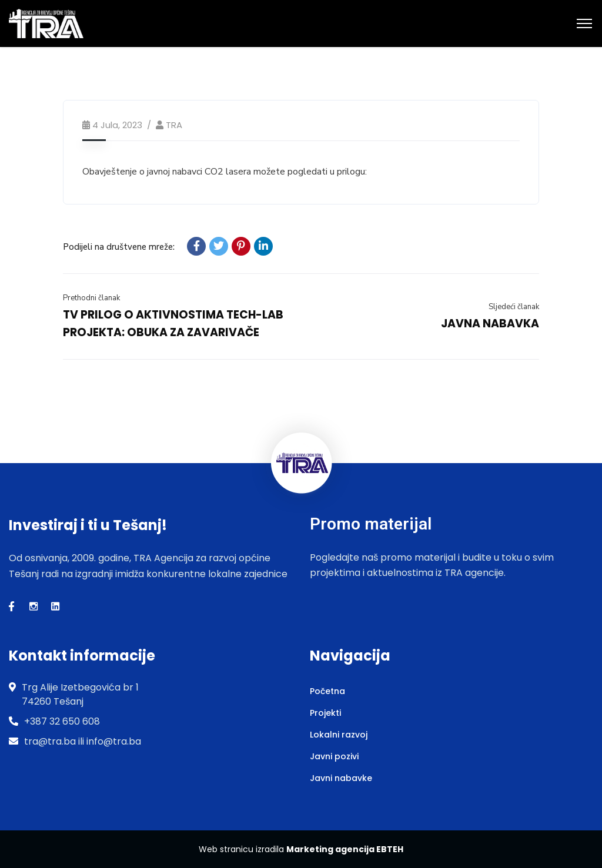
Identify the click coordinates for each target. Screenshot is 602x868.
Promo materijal (371, 524)
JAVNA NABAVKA (490, 324)
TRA (174, 125)
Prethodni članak (91, 298)
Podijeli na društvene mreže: (119, 247)
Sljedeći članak (514, 307)
